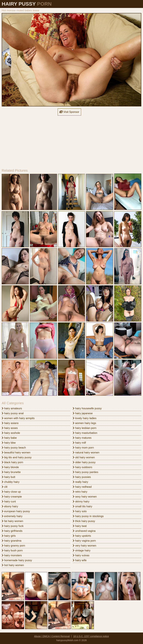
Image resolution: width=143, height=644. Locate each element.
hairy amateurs (12, 408)
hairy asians (10, 423)
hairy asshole (11, 433)
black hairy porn (12, 462)
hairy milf (79, 443)
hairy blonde (10, 467)
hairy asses (10, 428)
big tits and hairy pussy (17, 457)
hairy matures (82, 438)
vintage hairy (82, 550)
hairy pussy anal (13, 413)
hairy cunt (9, 501)
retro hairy (80, 492)
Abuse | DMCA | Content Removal (52, 636)
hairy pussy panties (85, 472)
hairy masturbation (85, 433)
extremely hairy (12, 516)
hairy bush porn (12, 550)
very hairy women (84, 546)
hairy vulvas (81, 555)
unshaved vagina (84, 531)
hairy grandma (12, 541)
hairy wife (80, 560)
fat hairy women (12, 521)
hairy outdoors (82, 467)
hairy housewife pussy (87, 408)
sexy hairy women (85, 497)
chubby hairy (11, 482)
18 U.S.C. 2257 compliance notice (91, 636)
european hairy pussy (16, 511)
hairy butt (8, 477)
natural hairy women (86, 453)
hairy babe (9, 438)
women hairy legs (84, 423)
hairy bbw (9, 443)
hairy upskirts (82, 536)
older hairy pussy (84, 462)
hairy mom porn (83, 448)
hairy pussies (82, 477)
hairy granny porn (13, 546)
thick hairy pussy (84, 521)
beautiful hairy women (16, 453)
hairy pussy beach (14, 448)
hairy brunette (11, 472)
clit (5, 487)
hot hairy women (13, 565)
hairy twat (80, 526)
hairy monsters (12, 555)
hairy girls (9, 536)
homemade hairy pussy (17, 560)
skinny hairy (81, 501)
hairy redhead (82, 487)
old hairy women (84, 457)
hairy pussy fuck (13, 526)
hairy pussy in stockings (88, 516)
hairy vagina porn (84, 541)
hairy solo (80, 511)
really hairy (80, 482)
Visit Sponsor (69, 112)
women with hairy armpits (18, 418)
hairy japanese (83, 413)
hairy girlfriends (12, 531)
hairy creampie (12, 497)
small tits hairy (82, 506)
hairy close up (11, 492)
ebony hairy (10, 506)
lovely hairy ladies (85, 418)
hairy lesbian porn (85, 428)
